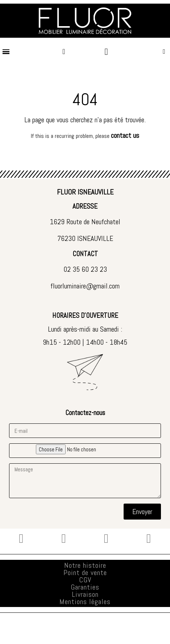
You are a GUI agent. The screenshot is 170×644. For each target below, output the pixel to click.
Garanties (85, 587)
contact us (125, 135)
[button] (164, 52)
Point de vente (85, 573)
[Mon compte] (64, 52)
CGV (85, 580)
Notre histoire (85, 565)
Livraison (85, 594)
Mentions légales (85, 602)
